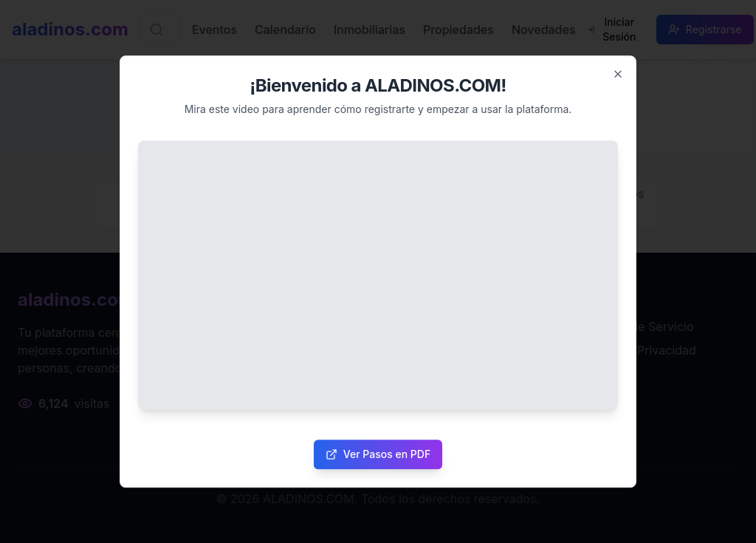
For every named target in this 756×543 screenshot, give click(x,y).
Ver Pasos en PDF (378, 454)
